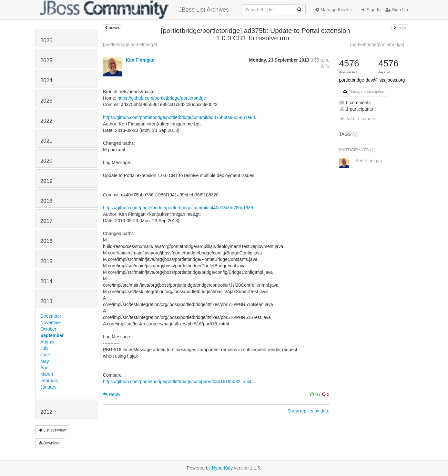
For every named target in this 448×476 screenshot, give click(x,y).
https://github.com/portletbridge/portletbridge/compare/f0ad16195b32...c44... (179, 382)
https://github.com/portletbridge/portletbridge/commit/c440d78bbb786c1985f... (181, 208)
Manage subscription (363, 92)
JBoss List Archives (134, 10)
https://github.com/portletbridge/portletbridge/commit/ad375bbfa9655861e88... (181, 117)
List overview (52, 430)
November (51, 322)
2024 (46, 80)
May (45, 361)
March (47, 374)
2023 (46, 101)
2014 (46, 281)
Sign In (371, 10)
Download (50, 443)
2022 (46, 121)
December (51, 316)
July (44, 348)
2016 (46, 241)
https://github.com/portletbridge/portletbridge (162, 98)
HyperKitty (223, 468)
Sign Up (397, 10)
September (52, 335)
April (45, 368)
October (48, 329)
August (47, 342)
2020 (46, 161)
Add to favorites (358, 119)
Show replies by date (308, 411)
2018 (46, 201)
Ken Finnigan (140, 60)
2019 (46, 181)
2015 (46, 261)
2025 (46, 60)
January (48, 387)
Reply (112, 394)
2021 (46, 141)
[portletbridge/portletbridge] (130, 45)
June (45, 355)
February (49, 381)
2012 (46, 412)
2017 (46, 221)
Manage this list (334, 10)
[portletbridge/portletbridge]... (379, 45)
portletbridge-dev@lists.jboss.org (372, 80)
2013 (46, 301)
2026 (46, 40)
